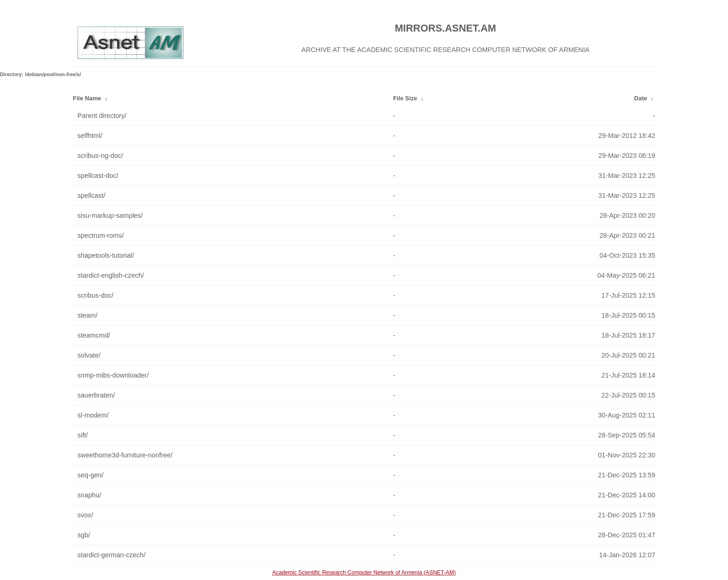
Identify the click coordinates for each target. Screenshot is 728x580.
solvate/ (89, 355)
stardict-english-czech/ (111, 275)
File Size (405, 98)
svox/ (85, 515)
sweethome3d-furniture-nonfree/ (125, 455)
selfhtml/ (90, 136)
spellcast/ (91, 196)
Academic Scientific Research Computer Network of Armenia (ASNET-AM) (364, 573)
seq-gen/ (91, 475)
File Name (87, 98)
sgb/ (84, 535)
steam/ (88, 315)
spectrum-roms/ (101, 235)
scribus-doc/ (96, 295)
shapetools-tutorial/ (106, 255)
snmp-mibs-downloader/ (113, 375)
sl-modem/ (93, 415)
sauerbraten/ (96, 395)
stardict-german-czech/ (111, 555)
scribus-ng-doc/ (100, 156)
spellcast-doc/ (98, 176)
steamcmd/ (94, 335)
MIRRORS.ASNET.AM (445, 28)
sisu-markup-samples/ (110, 215)
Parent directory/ (102, 116)
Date (641, 98)
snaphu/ (89, 495)
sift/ (83, 435)
